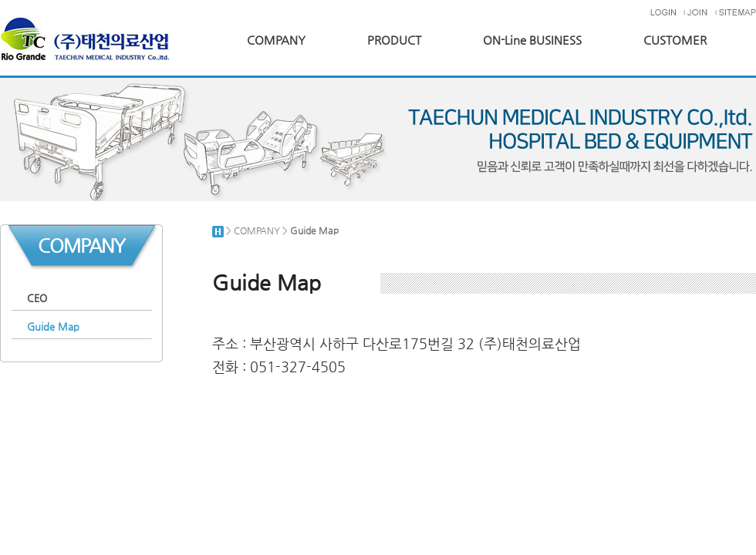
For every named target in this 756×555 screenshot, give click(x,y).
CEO (37, 298)
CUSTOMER (675, 40)
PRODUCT (394, 40)
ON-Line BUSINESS (532, 40)
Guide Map (53, 326)
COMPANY (276, 40)
